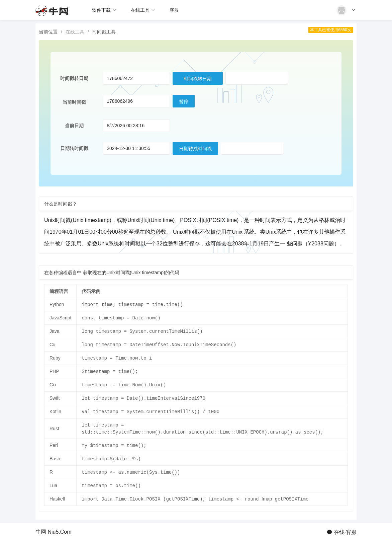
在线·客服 (345, 527)
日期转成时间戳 (195, 149)
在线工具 (143, 10)
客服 (174, 10)
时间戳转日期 (198, 79)
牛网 (41, 527)
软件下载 (104, 10)
